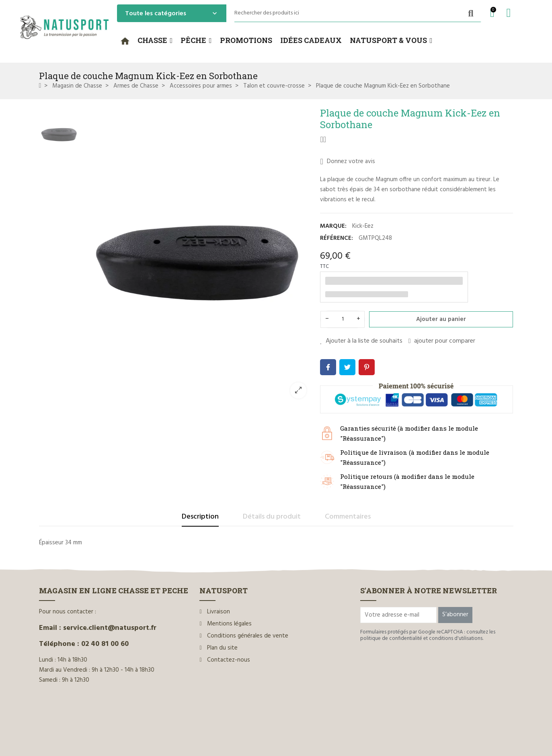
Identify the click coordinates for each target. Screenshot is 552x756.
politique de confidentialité (391, 639)
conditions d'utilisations (456, 639)
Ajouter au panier (441, 319)
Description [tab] (200, 517)
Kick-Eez (363, 226)
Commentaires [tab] (348, 517)
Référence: (337, 238)
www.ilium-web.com (193, 733)
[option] (198, 256)
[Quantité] (343, 319)
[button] (155, 41)
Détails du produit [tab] (272, 517)
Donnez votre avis (347, 161)
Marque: (333, 226)
